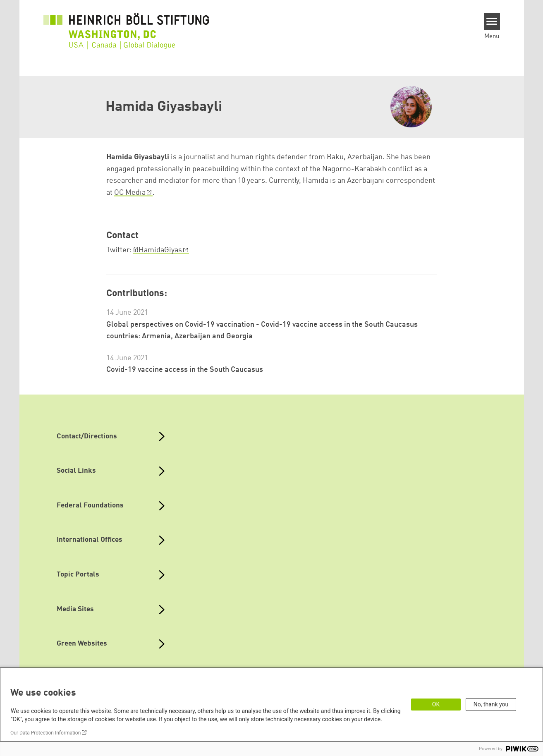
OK (436, 704)
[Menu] (492, 22)
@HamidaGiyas (158, 250)
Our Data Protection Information (45, 733)
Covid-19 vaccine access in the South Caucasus (185, 370)
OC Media (130, 193)
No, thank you (491, 704)
